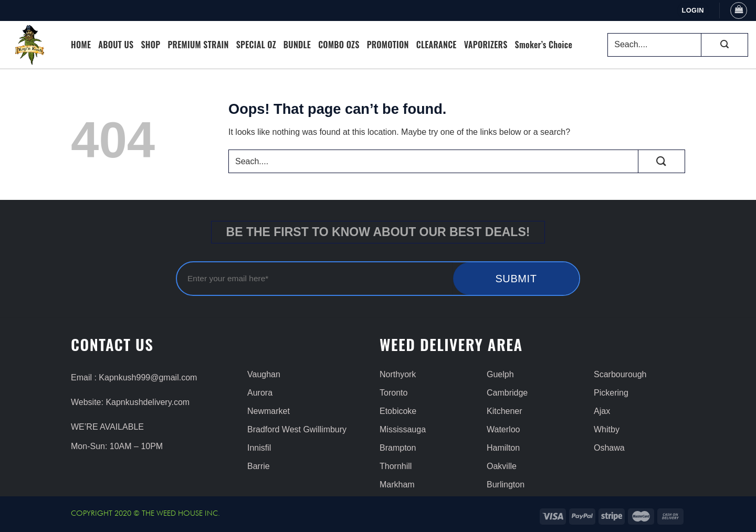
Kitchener (505, 411)
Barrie (259, 466)
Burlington (506, 485)
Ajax (602, 411)
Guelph (500, 374)
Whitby (607, 429)
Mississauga (403, 429)
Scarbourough (620, 374)
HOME (81, 45)
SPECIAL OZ (256, 45)
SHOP (150, 45)
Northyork (398, 374)
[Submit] (724, 45)
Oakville (502, 466)
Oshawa (609, 448)
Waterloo (503, 429)
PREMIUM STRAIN (198, 45)
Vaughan (264, 374)
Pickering (611, 393)
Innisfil (259, 448)
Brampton (398, 448)
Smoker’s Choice (544, 45)
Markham (397, 485)
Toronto (393, 393)
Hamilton (503, 448)
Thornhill (396, 466)
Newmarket (269, 411)
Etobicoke (398, 411)
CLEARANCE (437, 45)
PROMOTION (388, 45)
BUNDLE (297, 45)
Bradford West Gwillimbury (297, 429)
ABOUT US (116, 45)
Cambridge (507, 393)
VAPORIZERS (486, 45)
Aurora (260, 393)
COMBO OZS (339, 45)
